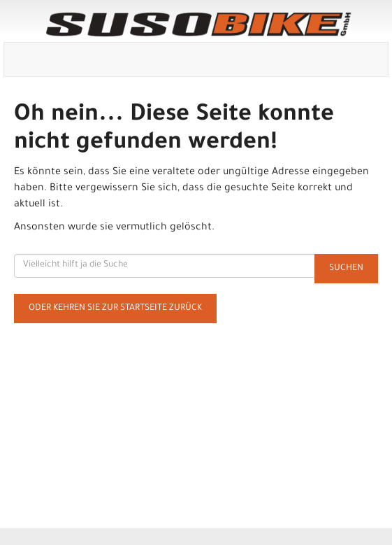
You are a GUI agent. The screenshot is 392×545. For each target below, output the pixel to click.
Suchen (346, 269)
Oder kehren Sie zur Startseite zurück (115, 309)
